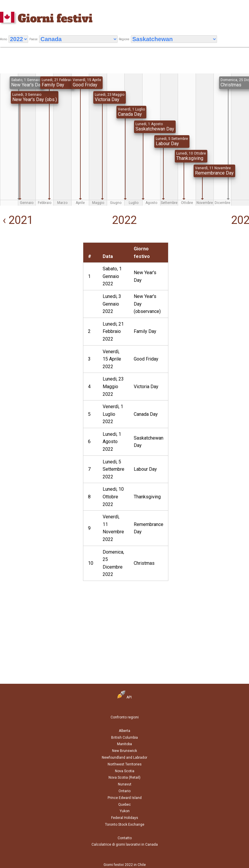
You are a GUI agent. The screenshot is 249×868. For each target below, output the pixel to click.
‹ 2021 (17, 220)
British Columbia (124, 738)
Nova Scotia (125, 771)
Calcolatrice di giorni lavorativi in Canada (125, 844)
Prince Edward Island (125, 798)
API (124, 697)
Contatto (125, 838)
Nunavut (125, 784)
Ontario (124, 791)
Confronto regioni (125, 717)
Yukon (125, 811)
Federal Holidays (125, 818)
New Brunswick (124, 751)
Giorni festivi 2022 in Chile (125, 865)
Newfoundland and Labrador (124, 758)
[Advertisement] (39, 279)
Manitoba (124, 744)
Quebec (124, 805)
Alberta (124, 731)
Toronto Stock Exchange (125, 825)
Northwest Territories (125, 764)
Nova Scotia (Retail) (124, 777)
